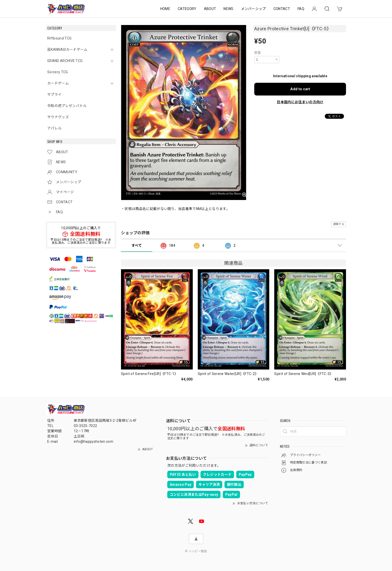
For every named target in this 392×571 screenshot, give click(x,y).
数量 (258, 53)
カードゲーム (58, 83)
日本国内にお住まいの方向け (300, 102)
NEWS (228, 9)
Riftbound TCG (59, 38)
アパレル (54, 128)
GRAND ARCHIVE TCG (65, 61)
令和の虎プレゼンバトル (67, 106)
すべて (137, 245)
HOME (165, 9)
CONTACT (282, 9)
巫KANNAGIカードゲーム (67, 49)
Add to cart (300, 89)
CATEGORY (187, 9)
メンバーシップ (253, 9)
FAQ (301, 9)
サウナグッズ (58, 117)
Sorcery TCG (58, 72)
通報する (339, 224)
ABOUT (210, 9)
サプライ (54, 94)
